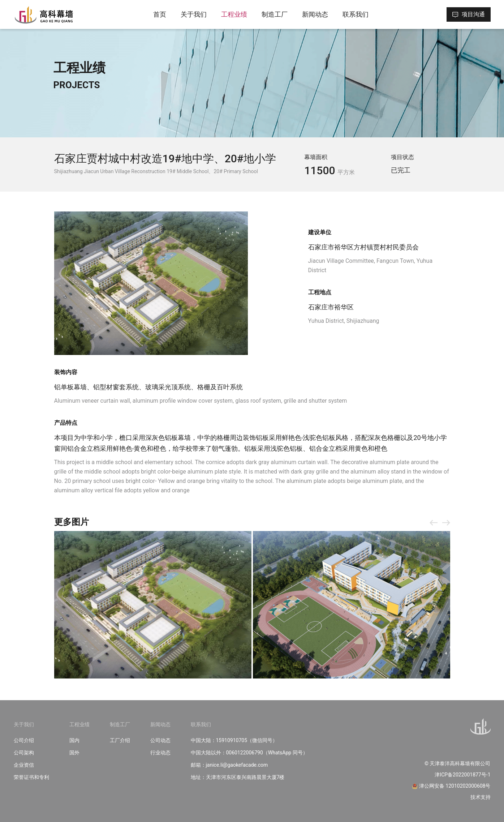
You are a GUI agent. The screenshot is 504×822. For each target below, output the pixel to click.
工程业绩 (234, 14)
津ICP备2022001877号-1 (462, 775)
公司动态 (160, 740)
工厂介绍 (120, 740)
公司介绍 (24, 740)
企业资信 (24, 765)
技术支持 (481, 797)
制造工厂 (275, 14)
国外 (74, 753)
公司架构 (24, 753)
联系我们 (356, 14)
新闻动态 (315, 14)
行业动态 (160, 753)
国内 (74, 740)
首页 (160, 14)
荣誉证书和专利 (31, 777)
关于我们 (194, 14)
